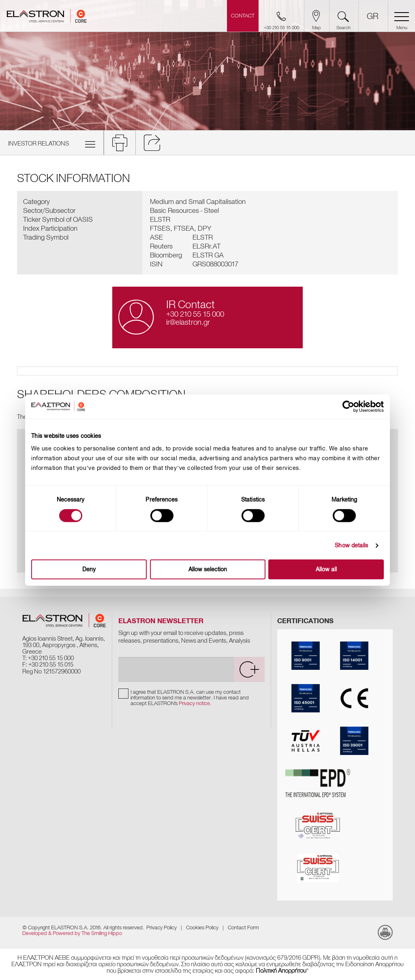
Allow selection (208, 569)
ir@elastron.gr (188, 322)
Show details (351, 545)
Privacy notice (194, 703)
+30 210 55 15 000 (195, 314)
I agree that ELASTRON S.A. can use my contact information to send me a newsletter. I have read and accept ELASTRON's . (190, 698)
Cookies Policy (202, 927)
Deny (89, 569)
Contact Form (243, 927)
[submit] (249, 669)
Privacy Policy (162, 927)
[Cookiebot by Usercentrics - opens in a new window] (354, 406)
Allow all (326, 569)
